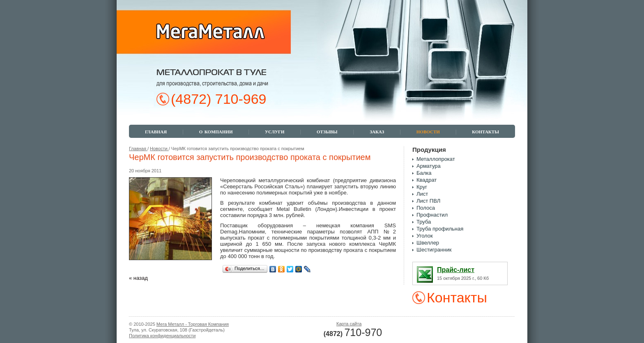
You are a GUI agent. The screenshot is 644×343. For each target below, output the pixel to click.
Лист (422, 194)
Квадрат (427, 180)
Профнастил (432, 215)
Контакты (457, 298)
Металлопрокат (436, 159)
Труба (424, 222)
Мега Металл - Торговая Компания (193, 324)
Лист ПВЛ (428, 201)
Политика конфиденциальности (162, 336)
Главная (138, 149)
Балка (424, 173)
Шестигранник (434, 250)
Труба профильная (440, 229)
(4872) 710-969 (219, 99)
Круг (422, 187)
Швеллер (428, 243)
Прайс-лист (456, 270)
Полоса (426, 208)
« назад (138, 278)
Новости (159, 149)
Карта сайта (349, 324)
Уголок (425, 236)
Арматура (429, 166)
